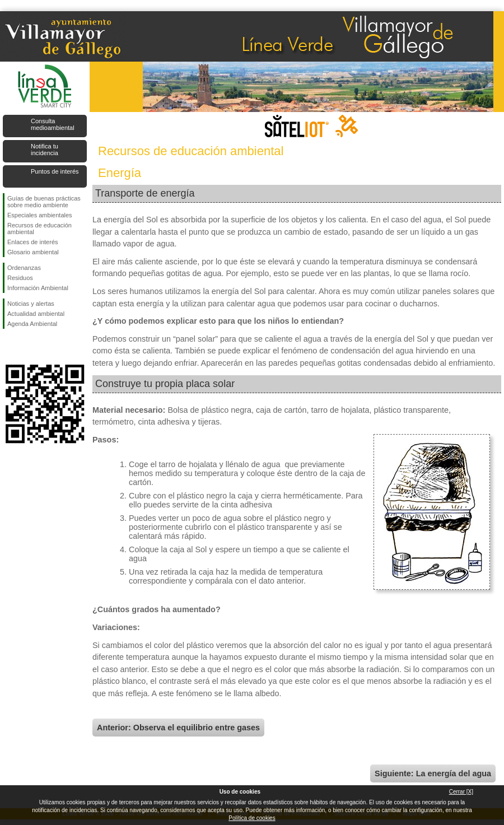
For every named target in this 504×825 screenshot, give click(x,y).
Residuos (20, 278)
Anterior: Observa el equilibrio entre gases (178, 728)
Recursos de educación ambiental (39, 229)
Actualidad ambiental (36, 314)
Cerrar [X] (461, 792)
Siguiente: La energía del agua (433, 773)
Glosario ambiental (33, 252)
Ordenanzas (24, 268)
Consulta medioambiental (53, 124)
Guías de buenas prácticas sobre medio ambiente (44, 202)
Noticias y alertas (31, 304)
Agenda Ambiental (32, 324)
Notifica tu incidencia (45, 150)
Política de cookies (252, 818)
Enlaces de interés (33, 242)
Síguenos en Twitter (28, 347)
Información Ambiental (38, 288)
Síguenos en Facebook (10, 347)
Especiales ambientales (40, 215)
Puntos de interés (55, 171)
